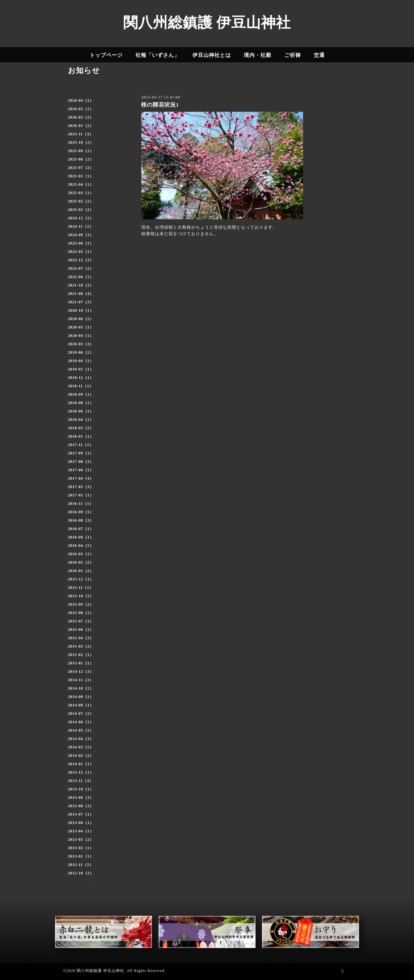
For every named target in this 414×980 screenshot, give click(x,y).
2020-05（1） (81, 327)
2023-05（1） (81, 252)
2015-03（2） (81, 646)
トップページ (106, 55)
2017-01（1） (81, 495)
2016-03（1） (81, 554)
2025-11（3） (81, 134)
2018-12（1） (81, 378)
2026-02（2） (81, 117)
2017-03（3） (81, 487)
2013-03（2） (81, 839)
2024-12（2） (81, 218)
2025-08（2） (81, 159)
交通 (319, 55)
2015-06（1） (81, 630)
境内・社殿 (258, 55)
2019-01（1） (81, 369)
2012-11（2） (81, 865)
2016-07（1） (81, 529)
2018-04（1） (81, 420)
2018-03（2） (81, 428)
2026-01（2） (81, 126)
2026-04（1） (81, 100)
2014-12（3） (81, 672)
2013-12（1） (81, 772)
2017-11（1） (81, 445)
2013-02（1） (81, 848)
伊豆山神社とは (212, 55)
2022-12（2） (81, 260)
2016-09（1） (81, 512)
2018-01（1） (81, 436)
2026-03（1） (81, 109)
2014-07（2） (81, 714)
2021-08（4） (81, 294)
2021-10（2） (81, 285)
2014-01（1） (81, 764)
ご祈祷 (293, 55)
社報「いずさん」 (158, 55)
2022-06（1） (81, 277)
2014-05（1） (81, 730)
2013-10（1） (81, 789)
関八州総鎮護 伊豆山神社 (207, 23)
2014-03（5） (81, 747)
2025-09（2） (81, 151)
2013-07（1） (81, 814)
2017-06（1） (81, 470)
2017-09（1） (81, 453)
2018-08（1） (81, 403)
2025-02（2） (81, 201)
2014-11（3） (81, 680)
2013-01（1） (81, 856)
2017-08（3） (81, 462)
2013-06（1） (81, 823)
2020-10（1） (81, 310)
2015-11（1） (81, 588)
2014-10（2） (81, 688)
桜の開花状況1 (160, 105)
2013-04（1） (81, 831)
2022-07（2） (81, 268)
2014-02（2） (81, 756)
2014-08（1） (81, 705)
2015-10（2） (81, 596)
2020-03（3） (81, 344)
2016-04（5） (81, 546)
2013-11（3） (81, 781)
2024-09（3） (81, 235)
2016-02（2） (81, 562)
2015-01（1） (81, 663)
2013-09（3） (81, 798)
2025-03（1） (81, 193)
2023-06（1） (81, 243)
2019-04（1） (81, 361)
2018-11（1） (81, 386)
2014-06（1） (81, 722)
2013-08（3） (81, 806)
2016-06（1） (81, 537)
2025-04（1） (81, 184)
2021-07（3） (81, 302)
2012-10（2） (81, 873)
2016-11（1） (81, 504)
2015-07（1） (81, 621)
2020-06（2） (81, 319)
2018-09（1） (81, 394)
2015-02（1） (81, 655)
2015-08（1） (81, 613)
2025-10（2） (81, 142)
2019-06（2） (81, 352)
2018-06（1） (81, 411)
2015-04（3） (81, 638)
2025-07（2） (81, 168)
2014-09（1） (81, 697)
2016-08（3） (81, 520)
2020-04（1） (81, 336)
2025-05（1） (81, 176)
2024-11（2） (81, 226)
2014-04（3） (81, 739)
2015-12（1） (81, 579)
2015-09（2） (81, 604)
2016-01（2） (81, 571)
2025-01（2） (81, 210)
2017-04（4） (81, 478)
